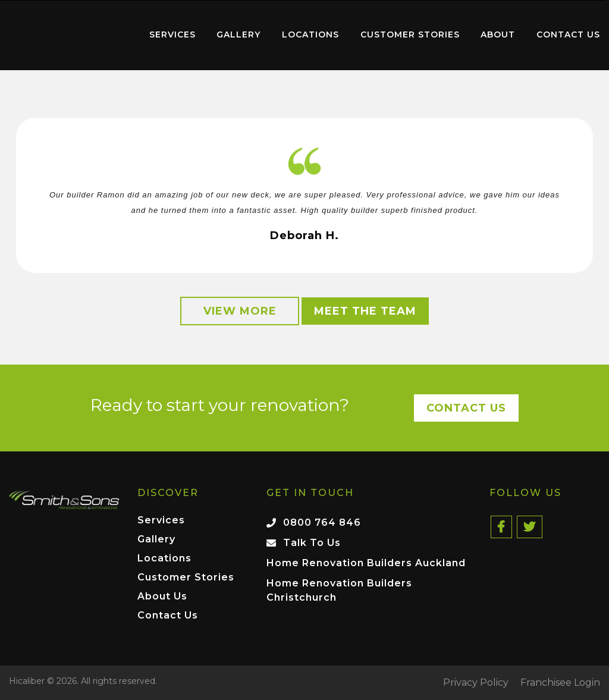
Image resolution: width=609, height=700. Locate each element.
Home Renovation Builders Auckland (366, 563)
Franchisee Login (560, 683)
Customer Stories (410, 34)
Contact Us (568, 34)
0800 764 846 (322, 522)
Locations (310, 34)
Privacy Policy (476, 683)
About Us (162, 597)
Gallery (238, 34)
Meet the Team (365, 311)
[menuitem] (68, 35)
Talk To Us (312, 543)
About (498, 34)
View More (240, 311)
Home (68, 32)
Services (172, 34)
